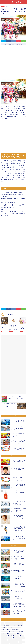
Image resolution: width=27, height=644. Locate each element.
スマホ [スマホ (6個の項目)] (9, 634)
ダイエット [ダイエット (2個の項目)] (20, 634)
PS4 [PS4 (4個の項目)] (17, 623)
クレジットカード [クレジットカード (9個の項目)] (12, 627)
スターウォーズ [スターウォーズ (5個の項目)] (13, 632)
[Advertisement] (13, 63)
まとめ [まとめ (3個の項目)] (21, 623)
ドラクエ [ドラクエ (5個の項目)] (10, 638)
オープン (3, 7)
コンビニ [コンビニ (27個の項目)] (19, 627)
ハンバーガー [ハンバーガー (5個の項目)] (5, 640)
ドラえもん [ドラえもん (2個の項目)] (4, 638)
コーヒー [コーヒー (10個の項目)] (4, 630)
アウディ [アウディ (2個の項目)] (9, 625)
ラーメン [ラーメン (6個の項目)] (16, 642)
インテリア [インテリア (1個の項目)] (14, 625)
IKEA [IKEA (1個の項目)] (7, 623)
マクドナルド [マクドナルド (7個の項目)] (10, 642)
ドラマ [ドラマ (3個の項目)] (15, 638)
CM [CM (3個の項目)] (3, 623)
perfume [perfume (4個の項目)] (12, 623)
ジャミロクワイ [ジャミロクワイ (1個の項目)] (5, 632)
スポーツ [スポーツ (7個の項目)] (4, 634)
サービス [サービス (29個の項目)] (9, 630)
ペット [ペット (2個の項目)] (21, 640)
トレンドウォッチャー (13, 2)
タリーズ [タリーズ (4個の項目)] (14, 634)
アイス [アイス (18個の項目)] (4, 625)
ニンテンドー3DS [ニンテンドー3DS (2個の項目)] (22, 638)
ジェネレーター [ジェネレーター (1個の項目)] (16, 630)
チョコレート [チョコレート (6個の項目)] (5, 636)
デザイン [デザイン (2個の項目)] (22, 636)
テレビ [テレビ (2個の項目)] (11, 636)
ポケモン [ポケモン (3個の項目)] (4, 642)
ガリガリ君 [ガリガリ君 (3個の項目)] (21, 625)
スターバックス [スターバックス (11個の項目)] (20, 632)
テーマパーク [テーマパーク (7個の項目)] (16, 636)
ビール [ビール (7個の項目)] (16, 640)
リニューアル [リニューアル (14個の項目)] (22, 642)
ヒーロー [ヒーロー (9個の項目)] (11, 640)
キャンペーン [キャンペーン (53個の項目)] (5, 627)
